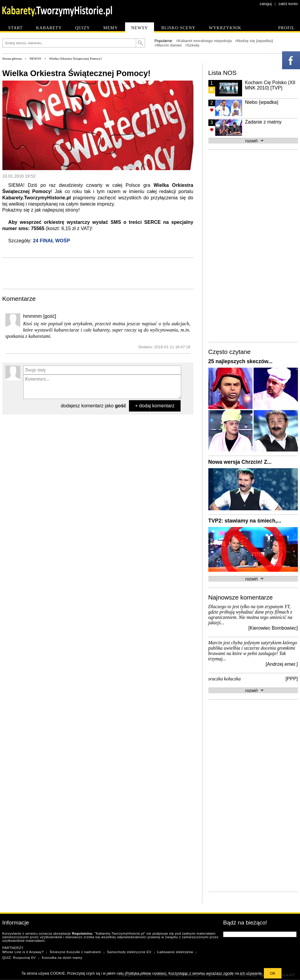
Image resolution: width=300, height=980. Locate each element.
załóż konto (288, 4)
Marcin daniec (169, 45)
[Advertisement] (98, 273)
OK (273, 973)
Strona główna (12, 58)
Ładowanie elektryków (175, 952)
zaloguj (266, 4)
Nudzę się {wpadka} (255, 41)
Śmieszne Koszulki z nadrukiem (75, 952)
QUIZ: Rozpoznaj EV (19, 958)
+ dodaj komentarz (155, 406)
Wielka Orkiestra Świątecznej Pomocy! (76, 58)
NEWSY (36, 58)
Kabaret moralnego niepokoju (205, 41)
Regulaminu (82, 933)
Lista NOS (223, 73)
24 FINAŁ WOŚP (51, 241)
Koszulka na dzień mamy (62, 958)
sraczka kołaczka (225, 679)
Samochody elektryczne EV (129, 952)
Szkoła (193, 45)
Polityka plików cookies (146, 973)
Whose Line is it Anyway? (23, 952)
